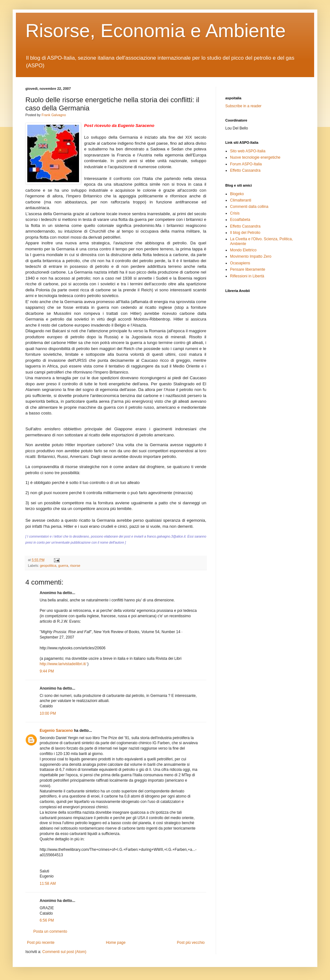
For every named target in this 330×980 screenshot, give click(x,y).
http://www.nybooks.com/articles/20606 (73, 648)
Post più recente (41, 943)
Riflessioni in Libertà (247, 276)
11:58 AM (48, 884)
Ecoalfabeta (240, 220)
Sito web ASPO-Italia (248, 151)
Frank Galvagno (54, 115)
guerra (63, 566)
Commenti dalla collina (249, 207)
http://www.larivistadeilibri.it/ (63, 664)
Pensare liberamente (248, 269)
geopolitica (48, 566)
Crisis (235, 213)
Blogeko (237, 194)
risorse (75, 566)
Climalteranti (241, 200)
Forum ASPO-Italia (246, 164)
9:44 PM (47, 671)
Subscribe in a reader (243, 106)
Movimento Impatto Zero (251, 256)
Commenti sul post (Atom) (64, 952)
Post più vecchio (191, 943)
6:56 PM (47, 920)
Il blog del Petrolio (245, 233)
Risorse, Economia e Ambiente (155, 31)
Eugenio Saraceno (56, 731)
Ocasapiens (240, 263)
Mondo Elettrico (243, 250)
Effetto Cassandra (245, 170)
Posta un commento (50, 931)
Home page (116, 943)
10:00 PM (48, 713)
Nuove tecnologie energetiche (255, 157)
